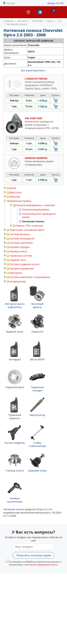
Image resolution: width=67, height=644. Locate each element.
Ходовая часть (18, 260)
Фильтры (15, 197)
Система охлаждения (22, 238)
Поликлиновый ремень (36, 209)
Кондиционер (18, 281)
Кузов (13, 188)
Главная (8, 21)
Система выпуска (20, 234)
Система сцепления (21, 243)
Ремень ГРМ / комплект (29, 226)
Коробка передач (20, 247)
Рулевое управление (22, 268)
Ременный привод (20, 201)
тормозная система (21, 256)
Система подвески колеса (25, 264)
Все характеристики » (33, 70)
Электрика (16, 273)
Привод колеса (18, 251)
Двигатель (16, 192)
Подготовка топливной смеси (27, 230)
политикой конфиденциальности (41, 565)
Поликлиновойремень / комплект (36, 205)
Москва (11, 3)
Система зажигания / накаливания (30, 277)
